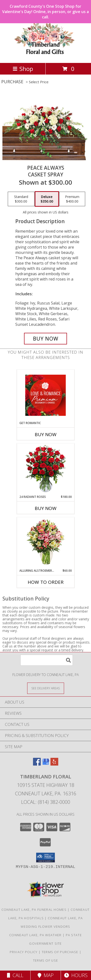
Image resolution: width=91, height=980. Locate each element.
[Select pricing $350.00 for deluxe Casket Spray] (47, 199)
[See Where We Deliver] (46, 688)
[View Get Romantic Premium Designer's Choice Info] (45, 395)
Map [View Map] (46, 975)
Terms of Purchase (60, 952)
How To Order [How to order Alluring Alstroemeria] (46, 582)
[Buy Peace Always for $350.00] (46, 339)
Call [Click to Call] (15, 975)
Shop (23, 69)
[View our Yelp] (54, 764)
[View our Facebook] (37, 764)
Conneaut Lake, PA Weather (35, 935)
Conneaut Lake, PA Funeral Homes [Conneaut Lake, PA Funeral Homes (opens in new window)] (34, 910)
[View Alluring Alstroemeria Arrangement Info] (45, 543)
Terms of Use (46, 960)
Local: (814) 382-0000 (46, 802)
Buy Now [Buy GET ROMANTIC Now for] (46, 434)
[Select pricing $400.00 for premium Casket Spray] (72, 199)
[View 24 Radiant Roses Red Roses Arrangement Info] (45, 469)
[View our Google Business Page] (46, 764)
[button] (45, 858)
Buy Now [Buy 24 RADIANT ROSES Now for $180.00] (46, 508)
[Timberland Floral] (45, 56)
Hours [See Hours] (76, 975)
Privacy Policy (24, 952)
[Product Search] (47, 660)
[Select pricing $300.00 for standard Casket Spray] (21, 199)
